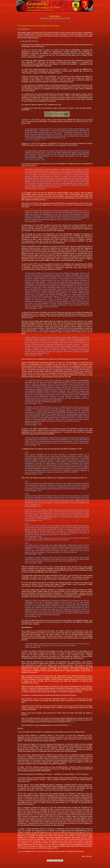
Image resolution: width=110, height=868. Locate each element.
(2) (79, 62)
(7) (38, 330)
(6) (91, 250)
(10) (73, 722)
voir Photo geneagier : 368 (35, 160)
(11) (70, 725)
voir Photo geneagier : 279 (35, 140)
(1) (44, 57)
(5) (47, 200)
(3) (78, 64)
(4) (69, 69)
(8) (59, 572)
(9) (38, 672)
